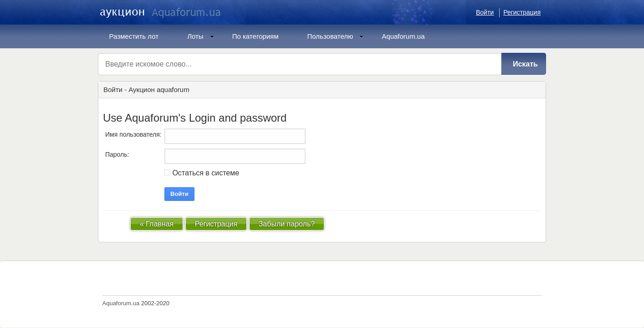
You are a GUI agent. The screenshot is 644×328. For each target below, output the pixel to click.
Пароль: (117, 154)
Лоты (201, 36)
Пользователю (336, 36)
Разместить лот (134, 36)
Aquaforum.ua (403, 36)
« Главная (157, 224)
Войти (485, 12)
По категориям (256, 36)
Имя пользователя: (133, 134)
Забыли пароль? (287, 224)
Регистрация (522, 12)
